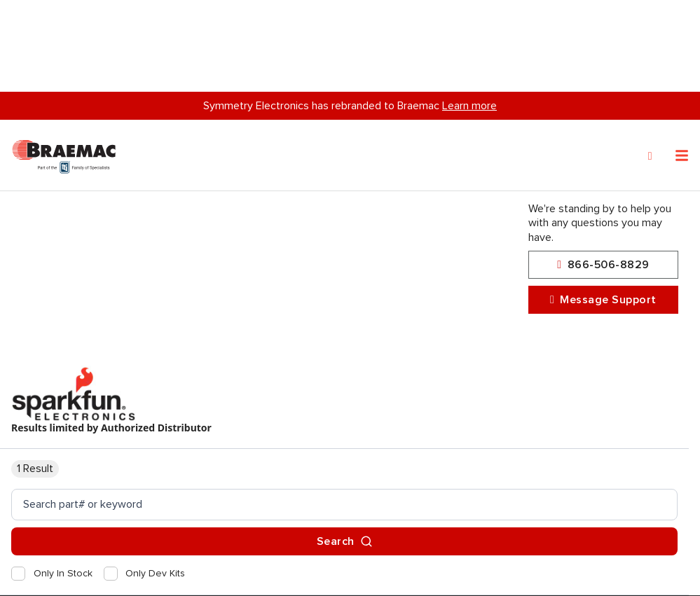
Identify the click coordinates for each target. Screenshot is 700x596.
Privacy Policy (64, 571)
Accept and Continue (200, 571)
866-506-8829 (603, 266)
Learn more (469, 14)
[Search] (650, 64)
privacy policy (217, 538)
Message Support (603, 301)
